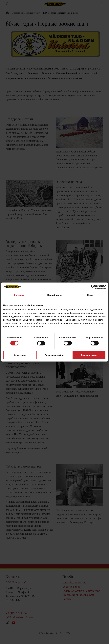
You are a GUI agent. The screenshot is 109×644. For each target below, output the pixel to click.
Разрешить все (89, 355)
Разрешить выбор (54, 355)
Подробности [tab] (55, 295)
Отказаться (20, 355)
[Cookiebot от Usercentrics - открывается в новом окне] (93, 287)
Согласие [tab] (19, 295)
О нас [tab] (90, 295)
